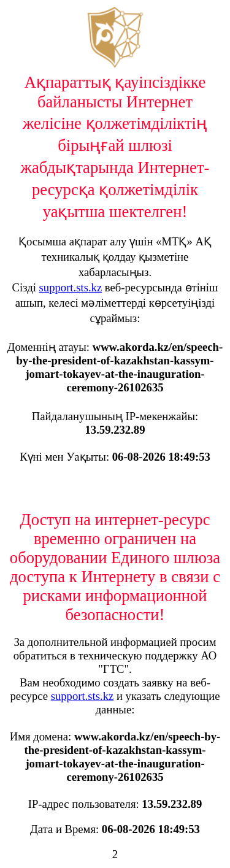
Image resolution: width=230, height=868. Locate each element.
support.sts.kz (71, 287)
